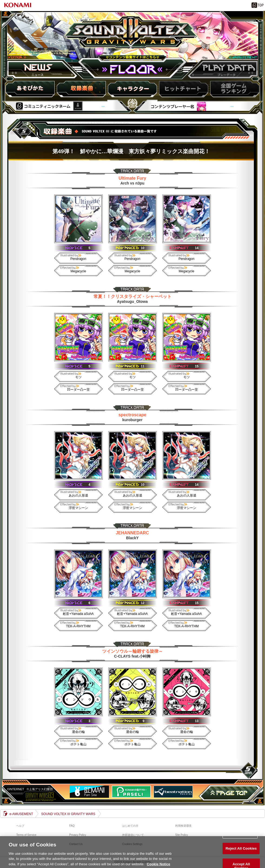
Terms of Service (26, 835)
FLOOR (132, 69)
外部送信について (133, 835)
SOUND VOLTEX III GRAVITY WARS (132, 39)
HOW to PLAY (31, 89)
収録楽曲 (81, 89)
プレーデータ (222, 69)
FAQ (72, 826)
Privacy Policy (78, 835)
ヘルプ (20, 826)
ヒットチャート (183, 89)
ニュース (43, 69)
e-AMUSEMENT (21, 814)
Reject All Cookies (241, 852)
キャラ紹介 (132, 89)
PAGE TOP (230, 793)
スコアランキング (234, 89)
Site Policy (182, 835)
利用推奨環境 (183, 826)
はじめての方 (130, 826)
